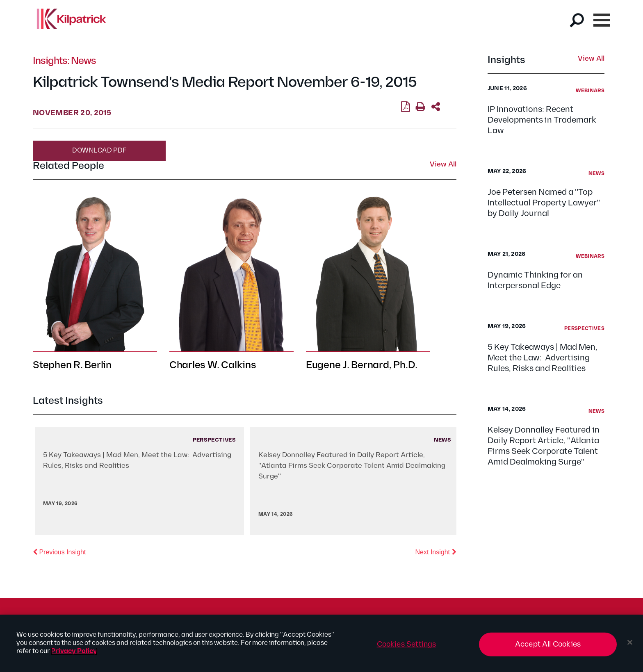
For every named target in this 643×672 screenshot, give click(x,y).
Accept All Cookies (548, 644)
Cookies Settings (407, 644)
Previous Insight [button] (59, 551)
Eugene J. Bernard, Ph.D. (362, 365)
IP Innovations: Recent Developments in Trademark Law (542, 120)
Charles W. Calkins (213, 365)
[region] (321, 643)
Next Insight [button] (436, 551)
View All (591, 59)
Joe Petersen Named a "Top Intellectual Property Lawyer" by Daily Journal (544, 203)
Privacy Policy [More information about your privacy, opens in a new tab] (74, 651)
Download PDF (99, 151)
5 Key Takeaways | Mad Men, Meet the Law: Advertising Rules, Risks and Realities (543, 358)
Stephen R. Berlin (72, 365)
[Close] (630, 642)
